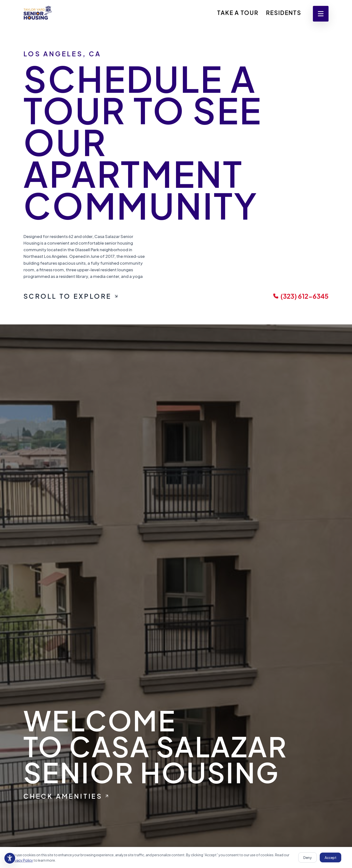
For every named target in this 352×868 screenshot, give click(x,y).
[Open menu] (321, 14)
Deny (308, 857)
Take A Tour (238, 13)
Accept (330, 857)
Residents (284, 13)
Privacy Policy (22, 860)
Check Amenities (66, 796)
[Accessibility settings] (10, 858)
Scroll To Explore (71, 296)
